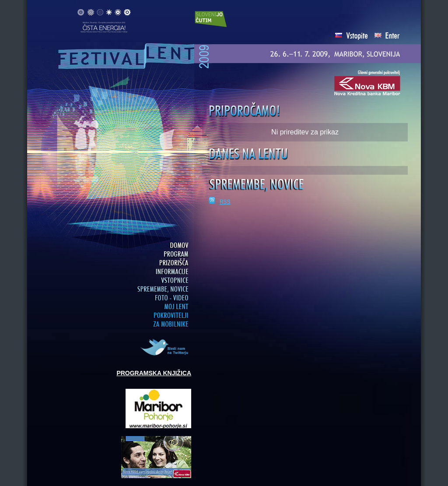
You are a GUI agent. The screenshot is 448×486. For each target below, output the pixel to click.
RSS (225, 202)
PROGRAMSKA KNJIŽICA (154, 373)
